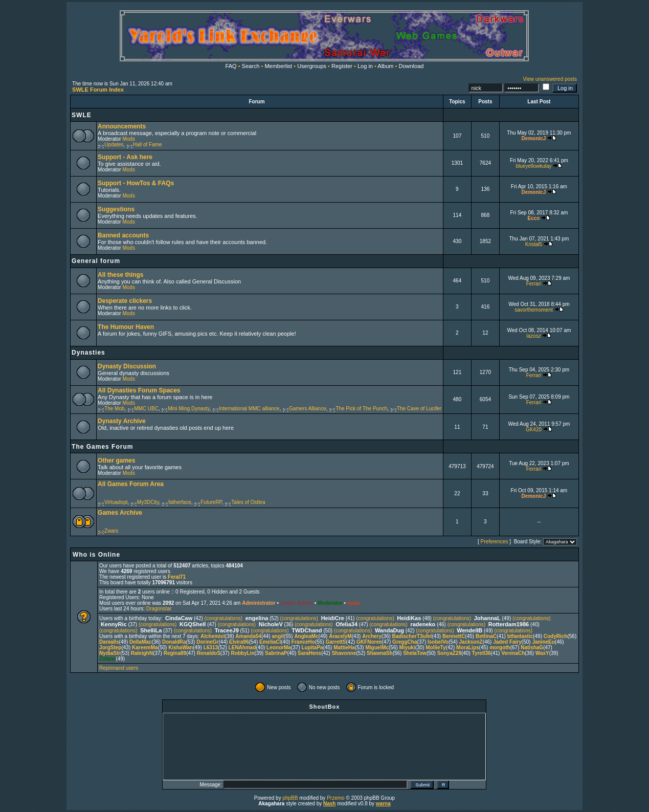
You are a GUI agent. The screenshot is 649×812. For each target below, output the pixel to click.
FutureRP (211, 502)
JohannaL (487, 618)
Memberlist (278, 66)
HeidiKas (409, 618)
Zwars (111, 531)
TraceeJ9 (227, 630)
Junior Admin (297, 603)
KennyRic (114, 624)
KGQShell (193, 624)
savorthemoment (533, 310)
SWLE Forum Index (98, 90)
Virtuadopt (116, 502)
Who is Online (96, 555)
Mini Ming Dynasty (188, 409)
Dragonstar (159, 609)
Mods (128, 139)
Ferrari (534, 284)
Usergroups (312, 66)
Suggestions (116, 209)
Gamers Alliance (308, 409)
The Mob (114, 409)
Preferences (495, 542)
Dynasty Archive (122, 421)
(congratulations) (223, 618)
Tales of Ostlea (248, 502)
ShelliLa (151, 630)
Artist (354, 603)
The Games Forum (102, 447)
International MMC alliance (249, 409)
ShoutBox (325, 707)
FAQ (231, 66)
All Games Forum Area (131, 484)
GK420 (534, 430)
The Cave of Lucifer (419, 409)
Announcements (122, 126)
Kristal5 (534, 244)
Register (342, 66)
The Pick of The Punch (361, 409)
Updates (114, 145)
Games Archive (120, 513)
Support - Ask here (125, 157)
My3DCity (148, 502)
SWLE (82, 115)
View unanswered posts (550, 79)
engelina (257, 618)
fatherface (180, 502)
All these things (120, 275)
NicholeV (271, 624)
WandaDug (389, 630)
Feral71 (177, 577)
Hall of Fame (148, 145)
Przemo (335, 798)
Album (385, 66)
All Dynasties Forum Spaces (139, 390)
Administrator (259, 603)
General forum (96, 261)
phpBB (290, 798)
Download (411, 66)
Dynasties (88, 353)
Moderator (330, 603)
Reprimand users (119, 668)
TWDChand (307, 630)
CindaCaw (179, 618)
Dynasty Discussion (127, 366)
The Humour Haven (126, 327)
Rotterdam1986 (509, 624)
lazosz (533, 336)
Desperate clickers (125, 301)
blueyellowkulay (533, 166)
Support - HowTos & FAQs (136, 183)
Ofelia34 (346, 624)
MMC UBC (146, 409)
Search (251, 66)
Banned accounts (123, 235)
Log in (365, 66)
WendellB (469, 630)
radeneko (423, 624)
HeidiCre (333, 618)
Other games (116, 460)
